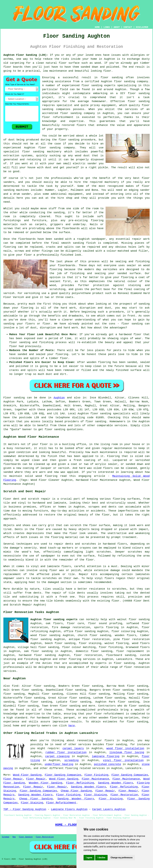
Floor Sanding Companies (63, 775)
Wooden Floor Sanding (45, 783)
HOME (97, 27)
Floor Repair (13, 779)
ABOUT (117, 27)
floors (66, 566)
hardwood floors (115, 544)
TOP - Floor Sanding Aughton (25, 809)
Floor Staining (96, 795)
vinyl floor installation (123, 760)
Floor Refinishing (80, 783)
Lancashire (124, 659)
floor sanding (139, 706)
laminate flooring (106, 756)
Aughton (59, 398)
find (15, 686)
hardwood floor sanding (37, 655)
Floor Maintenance (95, 779)
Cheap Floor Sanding (76, 791)
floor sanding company (78, 113)
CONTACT (128, 27)
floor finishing (111, 647)
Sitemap (6, 837)
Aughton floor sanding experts (54, 619)
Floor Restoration (124, 795)
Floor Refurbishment (61, 803)
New (14, 837)
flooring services (82, 659)
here (72, 726)
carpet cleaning (57, 756)
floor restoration (88, 655)
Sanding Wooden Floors (115, 783)
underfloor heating (59, 764)
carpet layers (73, 748)
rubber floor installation (66, 752)
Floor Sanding (26, 837)
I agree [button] (89, 858)
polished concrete (107, 764)
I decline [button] (101, 858)
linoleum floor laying (127, 752)
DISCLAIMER (142, 27)
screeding (71, 760)
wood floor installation (125, 748)
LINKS (107, 27)
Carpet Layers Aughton (109, 809)
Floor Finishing (96, 775)
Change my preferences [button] (122, 858)
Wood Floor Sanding (27, 775)
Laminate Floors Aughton (69, 809)
